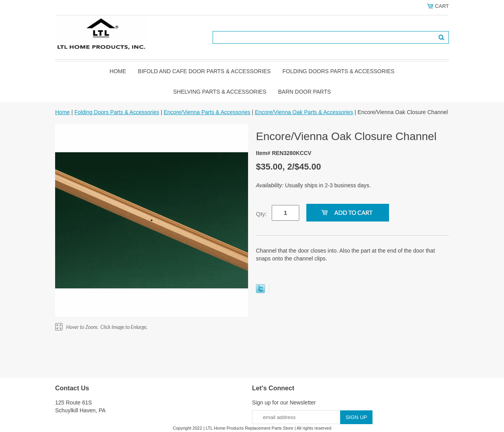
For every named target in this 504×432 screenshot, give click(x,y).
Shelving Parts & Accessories (220, 92)
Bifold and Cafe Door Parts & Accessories (204, 71)
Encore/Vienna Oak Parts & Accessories (304, 112)
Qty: (261, 214)
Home (118, 71)
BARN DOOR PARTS (304, 92)
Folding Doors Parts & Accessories (338, 71)
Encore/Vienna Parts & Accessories (207, 112)
